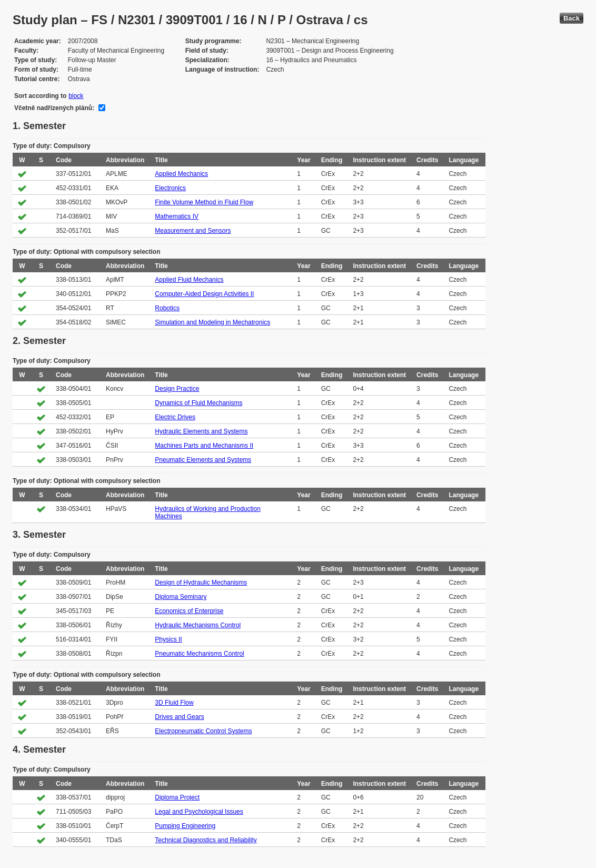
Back (572, 18)
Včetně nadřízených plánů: (54, 108)
